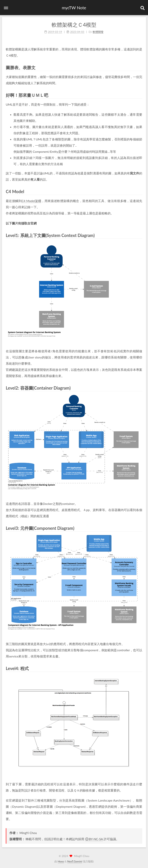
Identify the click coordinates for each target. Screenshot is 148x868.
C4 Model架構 (31, 201)
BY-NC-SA (94, 839)
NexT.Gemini (75, 861)
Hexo (61, 861)
